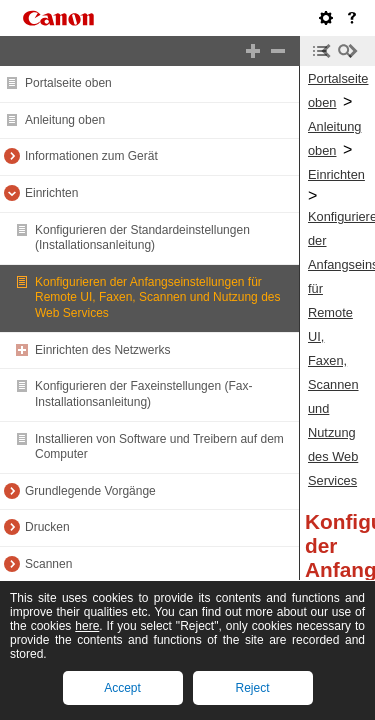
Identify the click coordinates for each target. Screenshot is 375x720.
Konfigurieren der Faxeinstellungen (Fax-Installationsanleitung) (143, 394)
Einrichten (51, 193)
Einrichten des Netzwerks (102, 350)
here (87, 626)
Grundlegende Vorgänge (90, 491)
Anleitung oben (65, 120)
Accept (122, 688)
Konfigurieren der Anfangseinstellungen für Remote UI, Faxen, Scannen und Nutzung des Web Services (157, 297)
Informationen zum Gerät (91, 156)
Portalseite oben (68, 83)
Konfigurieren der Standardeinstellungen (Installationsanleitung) (142, 238)
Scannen (48, 564)
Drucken (47, 527)
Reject (252, 688)
